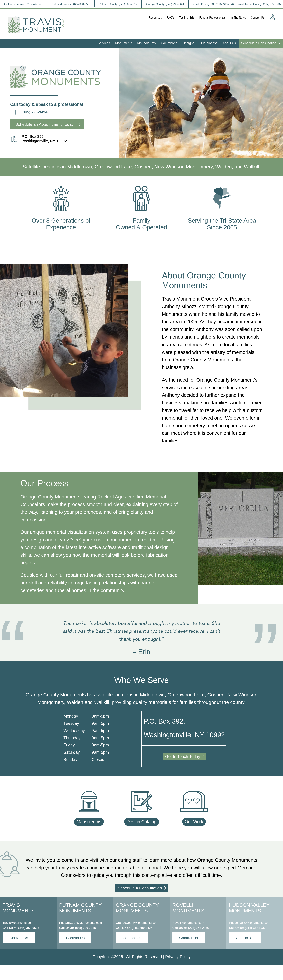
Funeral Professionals (213, 18)
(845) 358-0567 (29, 928)
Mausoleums (147, 43)
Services (104, 43)
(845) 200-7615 (85, 928)
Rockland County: (71, 4)
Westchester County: (260, 4)
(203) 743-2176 (199, 928)
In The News (238, 18)
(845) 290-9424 (34, 112)
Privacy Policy (178, 957)
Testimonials (187, 18)
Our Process (208, 43)
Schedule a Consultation (261, 43)
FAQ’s (170, 18)
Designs (188, 43)
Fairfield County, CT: (212, 4)
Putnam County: (118, 4)
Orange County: (165, 4)
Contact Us (258, 18)
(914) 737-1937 (255, 928)
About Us (229, 43)
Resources (155, 18)
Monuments (124, 43)
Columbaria (169, 43)
